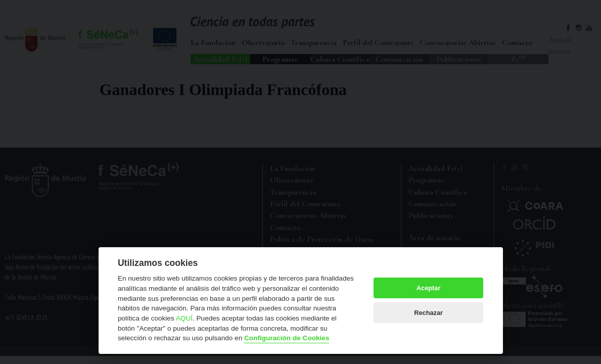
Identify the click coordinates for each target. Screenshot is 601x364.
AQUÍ (184, 318)
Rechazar (428, 313)
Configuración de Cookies (287, 338)
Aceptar (429, 288)
